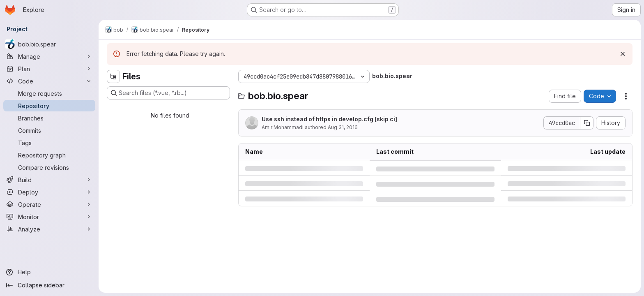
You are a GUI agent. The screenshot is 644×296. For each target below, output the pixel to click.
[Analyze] (49, 229)
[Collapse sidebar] (49, 285)
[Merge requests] (49, 93)
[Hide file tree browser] (113, 76)
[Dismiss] (623, 54)
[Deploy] (49, 192)
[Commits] (49, 130)
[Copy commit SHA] (587, 123)
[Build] (49, 180)
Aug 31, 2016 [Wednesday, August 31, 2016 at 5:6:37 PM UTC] (343, 127)
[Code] (49, 81)
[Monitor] (49, 217)
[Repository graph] (49, 155)
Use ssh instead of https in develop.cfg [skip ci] (329, 119)
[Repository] (49, 106)
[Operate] (49, 204)
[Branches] (49, 118)
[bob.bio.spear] (49, 44)
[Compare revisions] (49, 167)
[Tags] (49, 143)
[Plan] (49, 69)
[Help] (49, 272)
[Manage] (49, 56)
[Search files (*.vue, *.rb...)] (168, 93)
